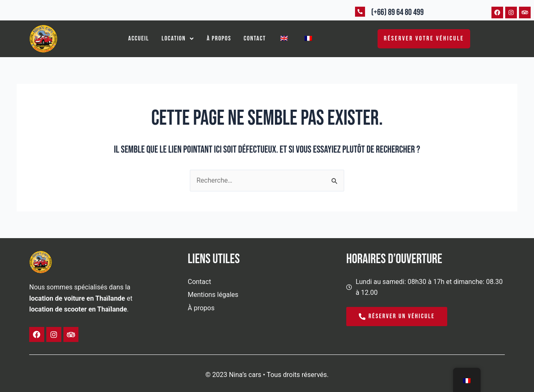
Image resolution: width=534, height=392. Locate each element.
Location (178, 39)
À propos (219, 39)
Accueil (139, 39)
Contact (255, 39)
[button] (178, 39)
